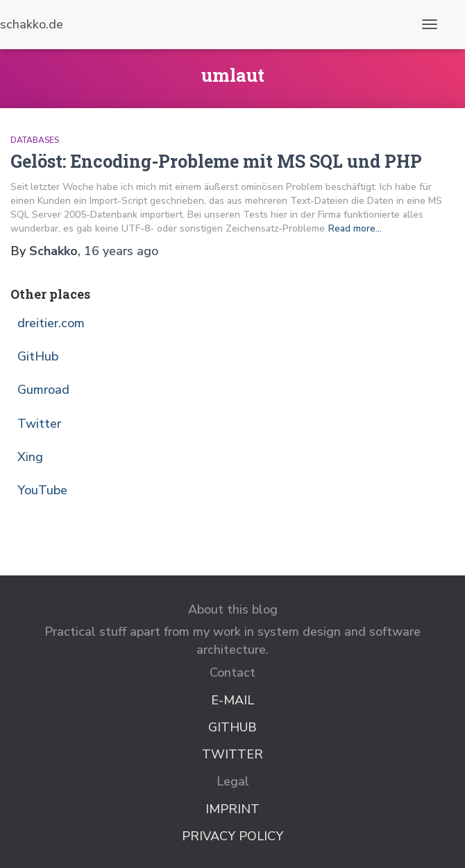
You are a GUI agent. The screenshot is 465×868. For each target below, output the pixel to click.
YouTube (42, 490)
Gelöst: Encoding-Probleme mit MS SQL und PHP (216, 161)
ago (121, 251)
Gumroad (43, 390)
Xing (30, 457)
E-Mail (232, 700)
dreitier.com (51, 323)
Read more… (355, 228)
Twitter (39, 424)
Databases (35, 140)
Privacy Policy (232, 836)
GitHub (38, 356)
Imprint (232, 809)
